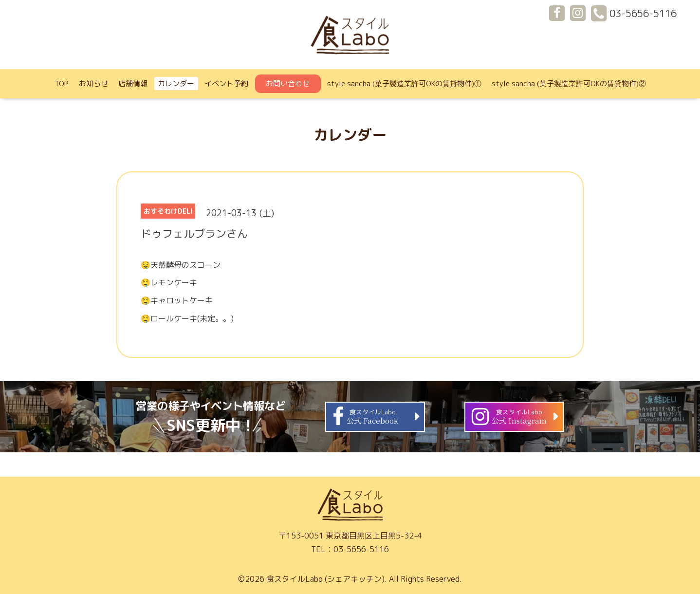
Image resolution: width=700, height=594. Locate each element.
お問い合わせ (288, 84)
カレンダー (176, 84)
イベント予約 (226, 84)
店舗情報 (133, 84)
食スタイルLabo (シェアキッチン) (325, 579)
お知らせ (93, 84)
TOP (62, 84)
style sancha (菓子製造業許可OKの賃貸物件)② (569, 84)
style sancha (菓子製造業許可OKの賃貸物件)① (404, 84)
